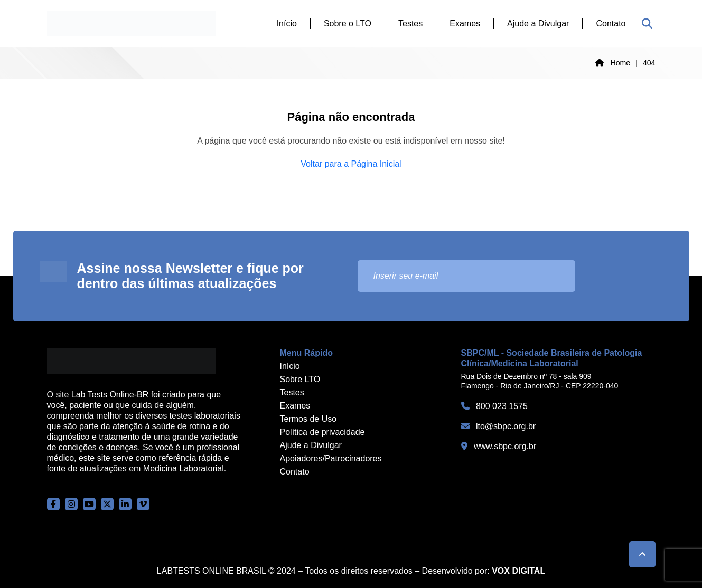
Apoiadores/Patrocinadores (331, 458)
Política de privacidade (322, 432)
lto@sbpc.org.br (499, 426)
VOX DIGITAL (518, 571)
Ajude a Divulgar (538, 23)
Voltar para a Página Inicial (351, 164)
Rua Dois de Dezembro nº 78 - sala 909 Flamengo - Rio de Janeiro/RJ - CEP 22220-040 (540, 381)
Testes (410, 23)
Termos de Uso (308, 419)
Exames (465, 23)
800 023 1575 (494, 406)
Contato (611, 23)
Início (287, 23)
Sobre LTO (300, 379)
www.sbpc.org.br (499, 446)
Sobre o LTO (348, 23)
